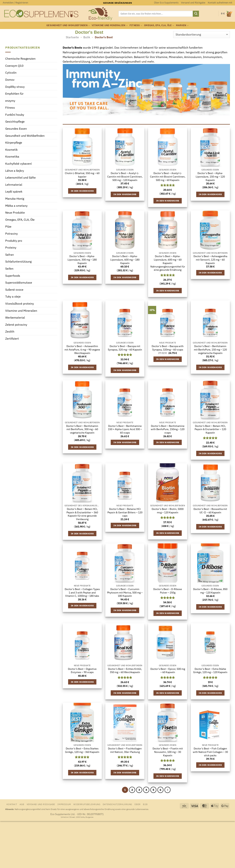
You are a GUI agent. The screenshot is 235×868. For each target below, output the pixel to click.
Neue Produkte (15, 213)
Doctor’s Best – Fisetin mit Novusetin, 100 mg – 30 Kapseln (168, 752)
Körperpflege (14, 143)
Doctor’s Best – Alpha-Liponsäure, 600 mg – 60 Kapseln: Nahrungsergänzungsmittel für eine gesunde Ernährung (168, 263)
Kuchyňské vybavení (18, 164)
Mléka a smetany (16, 206)
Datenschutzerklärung (117, 804)
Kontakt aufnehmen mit (220, 3)
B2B (145, 804)
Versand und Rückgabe (193, 3)
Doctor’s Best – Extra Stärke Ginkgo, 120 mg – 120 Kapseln (210, 671)
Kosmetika (12, 157)
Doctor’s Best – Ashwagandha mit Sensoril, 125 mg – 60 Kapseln (210, 260)
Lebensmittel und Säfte (20, 178)
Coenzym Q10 (14, 66)
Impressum (64, 804)
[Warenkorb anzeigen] (227, 14)
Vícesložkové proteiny (20, 304)
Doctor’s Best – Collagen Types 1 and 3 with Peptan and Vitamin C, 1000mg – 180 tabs (82, 592)
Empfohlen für (14, 94)
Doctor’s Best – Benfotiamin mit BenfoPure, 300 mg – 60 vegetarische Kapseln (82, 429)
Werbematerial (15, 318)
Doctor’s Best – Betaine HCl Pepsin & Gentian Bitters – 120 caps (125, 512)
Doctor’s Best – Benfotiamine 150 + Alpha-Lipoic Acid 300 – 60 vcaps (125, 429)
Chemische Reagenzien (20, 59)
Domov (10, 80)
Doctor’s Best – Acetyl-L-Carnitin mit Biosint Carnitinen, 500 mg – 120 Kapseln (125, 177)
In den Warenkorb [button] (82, 191)
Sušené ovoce (14, 290)
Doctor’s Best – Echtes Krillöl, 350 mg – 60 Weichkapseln (125, 671)
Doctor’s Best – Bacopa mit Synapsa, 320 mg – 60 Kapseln (125, 348)
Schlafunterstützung (18, 262)
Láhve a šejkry (15, 171)
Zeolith (10, 332)
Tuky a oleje (13, 297)
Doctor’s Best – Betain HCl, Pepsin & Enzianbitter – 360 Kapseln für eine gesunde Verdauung (82, 514)
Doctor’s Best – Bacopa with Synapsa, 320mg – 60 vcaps (168, 348)
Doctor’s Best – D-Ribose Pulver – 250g (168, 591)
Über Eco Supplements (166, 3)
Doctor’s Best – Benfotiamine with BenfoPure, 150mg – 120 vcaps (168, 429)
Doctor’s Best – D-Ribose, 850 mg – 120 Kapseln (210, 591)
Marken (182, 25)
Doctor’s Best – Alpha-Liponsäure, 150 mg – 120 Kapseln (210, 177)
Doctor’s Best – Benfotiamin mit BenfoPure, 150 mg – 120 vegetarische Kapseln (210, 350)
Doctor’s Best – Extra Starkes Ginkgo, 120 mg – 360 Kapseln (82, 750)
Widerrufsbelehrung (87, 804)
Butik (87, 37)
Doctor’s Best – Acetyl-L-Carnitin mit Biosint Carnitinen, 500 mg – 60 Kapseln (168, 177)
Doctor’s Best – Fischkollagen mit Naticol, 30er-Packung (125, 750)
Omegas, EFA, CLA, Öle (159, 25)
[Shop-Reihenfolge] (201, 35)
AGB (22, 804)
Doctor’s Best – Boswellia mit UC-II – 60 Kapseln (210, 511)
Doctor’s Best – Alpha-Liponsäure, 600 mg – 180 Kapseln (125, 260)
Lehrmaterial (14, 185)
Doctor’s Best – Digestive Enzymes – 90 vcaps (82, 671)
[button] (15, 3)
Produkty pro (14, 241)
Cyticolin (11, 73)
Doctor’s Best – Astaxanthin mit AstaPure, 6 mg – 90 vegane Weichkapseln (82, 350)
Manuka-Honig (15, 199)
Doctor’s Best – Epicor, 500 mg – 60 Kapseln (168, 671)
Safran (10, 255)
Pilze (8, 227)
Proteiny (11, 248)
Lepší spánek (14, 192)
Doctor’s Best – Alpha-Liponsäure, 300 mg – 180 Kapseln (82, 260)
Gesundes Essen (16, 129)
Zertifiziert (12, 339)
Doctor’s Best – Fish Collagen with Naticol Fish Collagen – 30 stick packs (210, 752)
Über (137, 804)
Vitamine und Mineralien (110, 25)
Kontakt (12, 804)
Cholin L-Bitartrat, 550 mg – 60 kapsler (82, 175)
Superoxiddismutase (19, 283)
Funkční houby (15, 115)
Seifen (9, 269)
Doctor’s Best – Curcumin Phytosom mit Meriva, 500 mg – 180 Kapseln (125, 592)
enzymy (10, 101)
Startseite (72, 37)
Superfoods (13, 276)
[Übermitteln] (196, 14)
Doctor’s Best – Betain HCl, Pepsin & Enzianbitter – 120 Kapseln (210, 429)
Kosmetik (11, 150)
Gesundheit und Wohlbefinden (68, 25)
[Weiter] (168, 790)
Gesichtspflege (15, 122)
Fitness (136, 25)
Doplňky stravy (15, 87)
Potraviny (12, 234)
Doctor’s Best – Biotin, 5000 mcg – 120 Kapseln (168, 511)
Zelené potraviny (16, 325)
